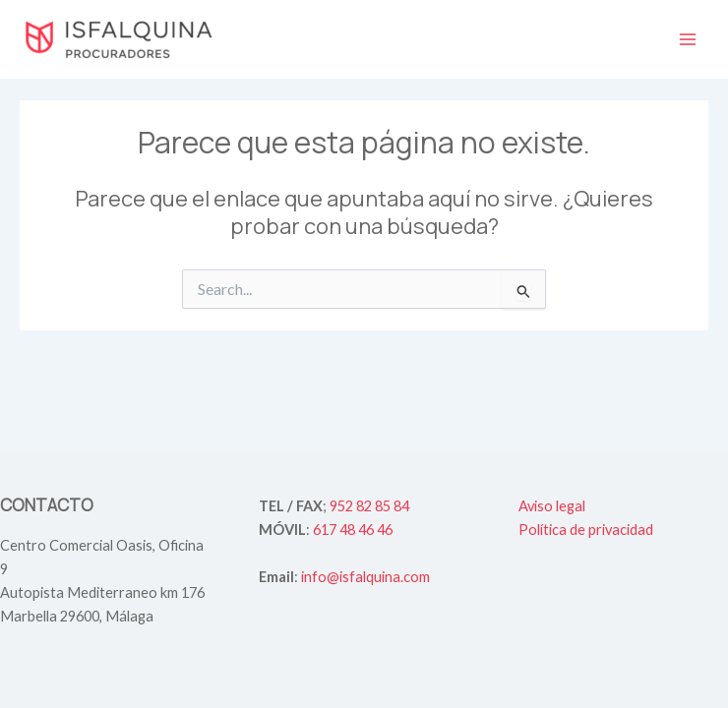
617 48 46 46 (353, 530)
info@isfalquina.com (365, 577)
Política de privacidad (586, 530)
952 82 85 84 (369, 506)
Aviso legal (552, 506)
